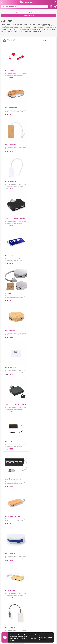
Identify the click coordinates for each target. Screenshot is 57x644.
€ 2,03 (9, 444)
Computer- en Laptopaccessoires (29, 12)
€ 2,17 (34, 224)
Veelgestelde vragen (35, 604)
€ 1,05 (9, 77)
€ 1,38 (34, 297)
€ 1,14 (9, 224)
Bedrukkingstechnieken (36, 607)
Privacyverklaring (34, 629)
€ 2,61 (34, 407)
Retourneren (4, 629)
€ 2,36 (9, 334)
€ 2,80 (34, 481)
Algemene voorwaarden (36, 624)
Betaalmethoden (6, 627)
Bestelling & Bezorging (7, 624)
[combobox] (24, 7)
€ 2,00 (34, 187)
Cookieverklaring (34, 627)
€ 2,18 (34, 261)
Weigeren (50, 637)
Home (2, 12)
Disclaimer (32, 631)
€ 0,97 (9, 151)
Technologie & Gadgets (12, 12)
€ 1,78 (34, 77)
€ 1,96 (34, 151)
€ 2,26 (9, 371)
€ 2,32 (9, 481)
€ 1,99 (9, 187)
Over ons (32, 602)
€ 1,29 (34, 371)
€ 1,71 (34, 444)
